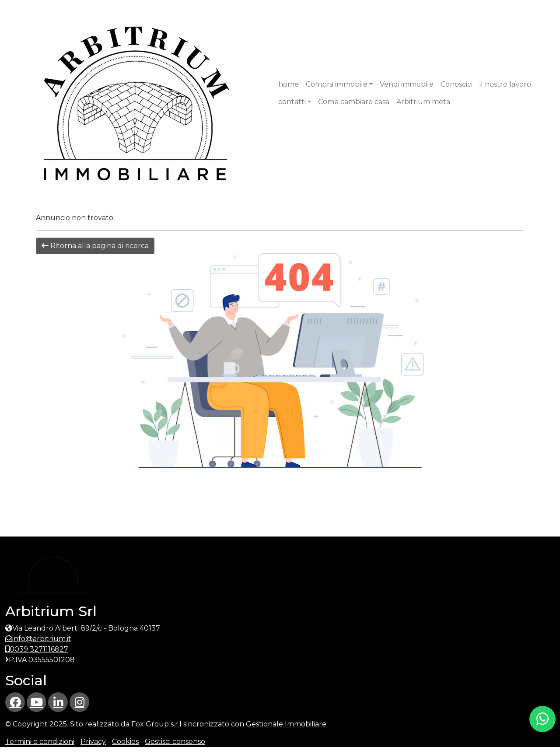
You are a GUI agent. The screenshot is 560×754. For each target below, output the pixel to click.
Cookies (125, 742)
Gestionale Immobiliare (286, 724)
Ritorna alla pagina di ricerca (95, 246)
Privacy (93, 742)
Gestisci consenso (175, 742)
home (289, 84)
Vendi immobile (407, 84)
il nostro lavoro (505, 84)
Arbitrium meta (423, 102)
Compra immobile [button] (337, 84)
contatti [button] (292, 102)
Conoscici (457, 84)
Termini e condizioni (40, 742)
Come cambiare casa (354, 102)
